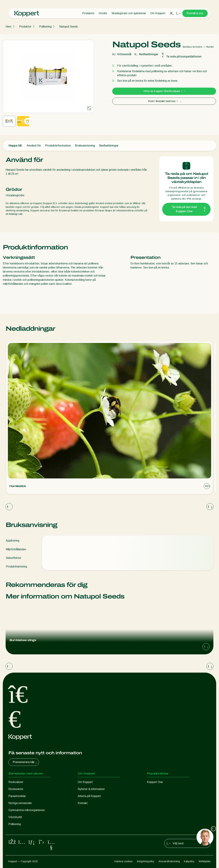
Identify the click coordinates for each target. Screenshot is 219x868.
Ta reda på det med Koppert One (189, 209)
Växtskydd (15, 817)
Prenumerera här (25, 762)
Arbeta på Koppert (89, 796)
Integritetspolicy (146, 861)
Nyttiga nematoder (20, 803)
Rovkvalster (16, 782)
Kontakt (83, 803)
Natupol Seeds (69, 27)
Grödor (103, 13)
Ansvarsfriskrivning (169, 861)
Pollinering (45, 27)
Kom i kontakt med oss (164, 101)
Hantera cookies (123, 861)
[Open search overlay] (172, 13)
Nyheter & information (91, 789)
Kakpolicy (189, 861)
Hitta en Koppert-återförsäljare (164, 91)
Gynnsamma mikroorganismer (27, 810)
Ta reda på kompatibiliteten (181, 57)
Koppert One (155, 782)
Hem (9, 27)
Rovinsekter (16, 789)
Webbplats (205, 861)
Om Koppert (158, 13)
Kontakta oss (195, 13)
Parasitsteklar (17, 796)
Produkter (88, 13)
